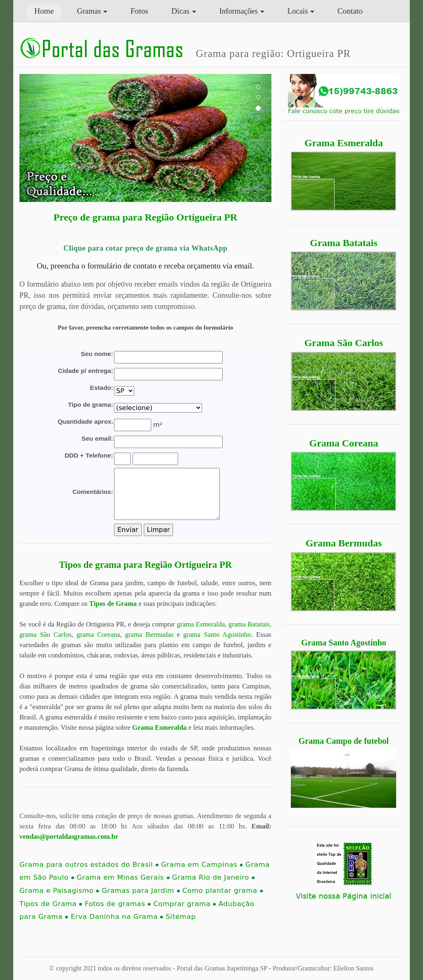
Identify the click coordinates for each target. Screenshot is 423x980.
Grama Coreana (344, 443)
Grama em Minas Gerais (123, 877)
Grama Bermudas (344, 543)
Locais (298, 11)
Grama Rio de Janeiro (213, 877)
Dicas (181, 11)
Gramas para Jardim (141, 891)
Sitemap (181, 917)
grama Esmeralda (201, 624)
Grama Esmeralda (344, 143)
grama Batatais (249, 624)
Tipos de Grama (113, 604)
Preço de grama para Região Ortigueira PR (146, 217)
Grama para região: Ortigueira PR (273, 53)
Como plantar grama (222, 891)
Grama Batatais (343, 243)
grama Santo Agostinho (217, 635)
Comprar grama (185, 904)
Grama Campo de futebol (344, 741)
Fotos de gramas (118, 904)
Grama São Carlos (344, 343)
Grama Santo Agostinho (344, 643)
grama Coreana (98, 635)
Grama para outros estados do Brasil (89, 865)
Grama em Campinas (202, 865)
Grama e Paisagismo (59, 891)
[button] (38, 138)
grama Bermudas (149, 635)
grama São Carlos (45, 635)
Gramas (89, 11)
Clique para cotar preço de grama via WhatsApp (145, 248)
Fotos (139, 11)
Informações (239, 11)
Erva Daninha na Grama (117, 917)
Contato (350, 11)
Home (48, 10)
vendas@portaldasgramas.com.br (69, 836)
